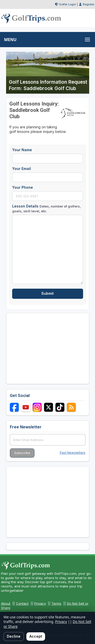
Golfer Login (68, 4)
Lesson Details (46, 208)
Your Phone (23, 187)
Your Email (22, 169)
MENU (10, 40)
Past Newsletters (73, 453)
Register (89, 4)
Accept (36, 636)
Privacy (40, 603)
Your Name (22, 150)
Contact (22, 603)
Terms (56, 603)
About (6, 603)
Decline (14, 636)
